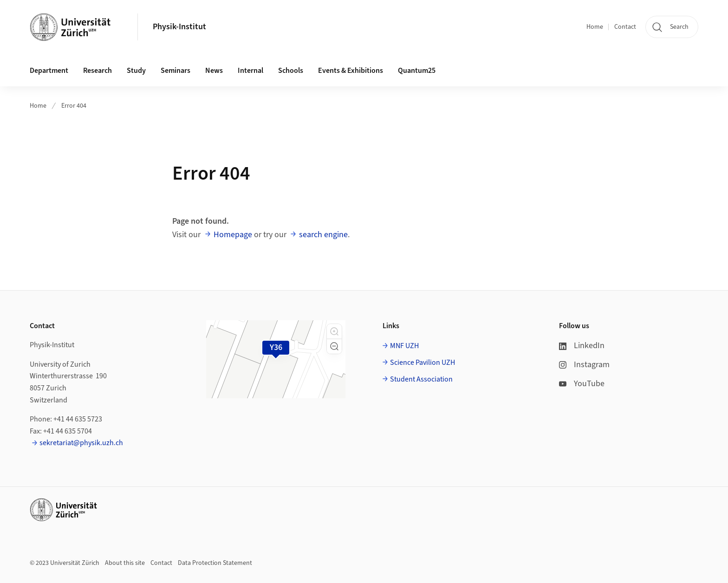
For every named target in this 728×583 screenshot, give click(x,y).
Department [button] (49, 71)
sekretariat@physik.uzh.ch (81, 443)
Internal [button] (250, 71)
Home (595, 27)
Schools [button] (291, 71)
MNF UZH (404, 346)
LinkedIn (582, 346)
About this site (125, 563)
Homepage (233, 235)
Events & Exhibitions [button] (351, 71)
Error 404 (74, 106)
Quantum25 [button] (417, 71)
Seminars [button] (175, 71)
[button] (334, 331)
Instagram (584, 365)
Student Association (421, 379)
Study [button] (136, 71)
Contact (625, 27)
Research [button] (97, 71)
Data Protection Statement (215, 563)
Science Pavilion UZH (422, 363)
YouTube (582, 384)
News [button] (214, 71)
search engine (323, 235)
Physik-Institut (179, 27)
